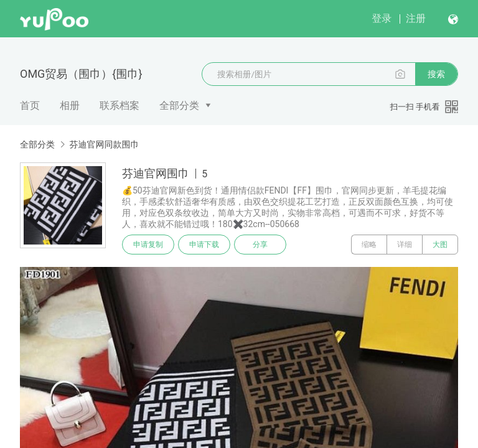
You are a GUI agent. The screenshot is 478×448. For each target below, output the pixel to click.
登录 (382, 18)
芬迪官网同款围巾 (104, 144)
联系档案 (119, 105)
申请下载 (204, 245)
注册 (416, 18)
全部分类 (179, 105)
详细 (405, 245)
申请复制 (148, 245)
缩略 (369, 245)
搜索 (436, 74)
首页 (30, 105)
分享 (260, 245)
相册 (70, 105)
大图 (440, 245)
